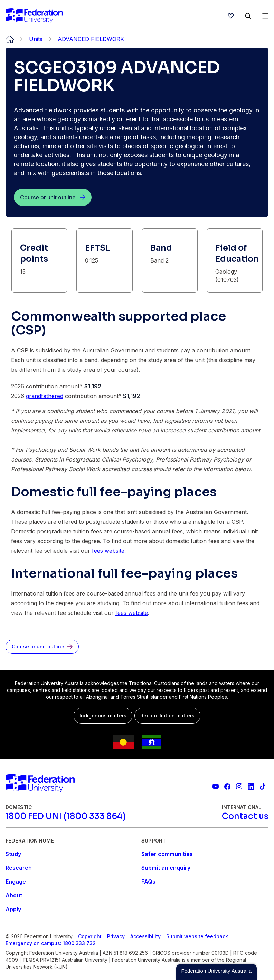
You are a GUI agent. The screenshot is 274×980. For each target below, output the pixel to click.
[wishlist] (231, 16)
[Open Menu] (265, 16)
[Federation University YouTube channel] (216, 787)
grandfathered (45, 396)
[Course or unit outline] (53, 197)
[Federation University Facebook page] (227, 787)
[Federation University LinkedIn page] (251, 787)
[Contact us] (245, 816)
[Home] (34, 16)
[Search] (248, 16)
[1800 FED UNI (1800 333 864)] (66, 816)
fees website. (109, 551)
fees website (132, 613)
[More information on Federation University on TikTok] (263, 787)
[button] (216, 972)
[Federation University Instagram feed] (239, 787)
